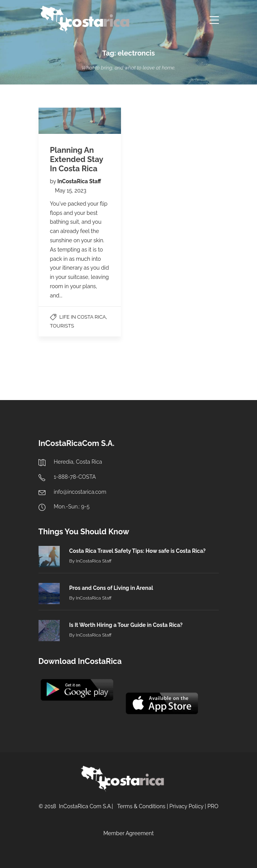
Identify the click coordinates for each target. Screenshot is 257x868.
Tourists (62, 326)
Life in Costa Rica (83, 317)
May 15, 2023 (71, 191)
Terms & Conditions (141, 806)
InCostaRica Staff (79, 181)
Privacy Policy (186, 806)
